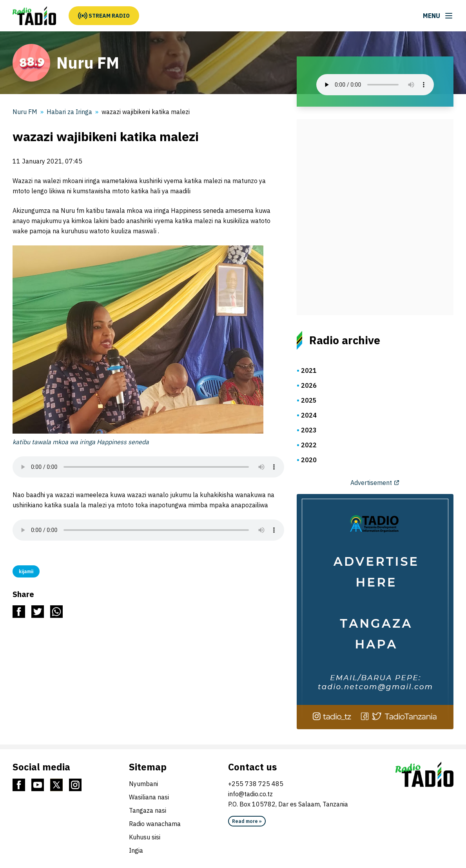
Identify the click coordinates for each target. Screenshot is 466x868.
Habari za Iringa (69, 112)
